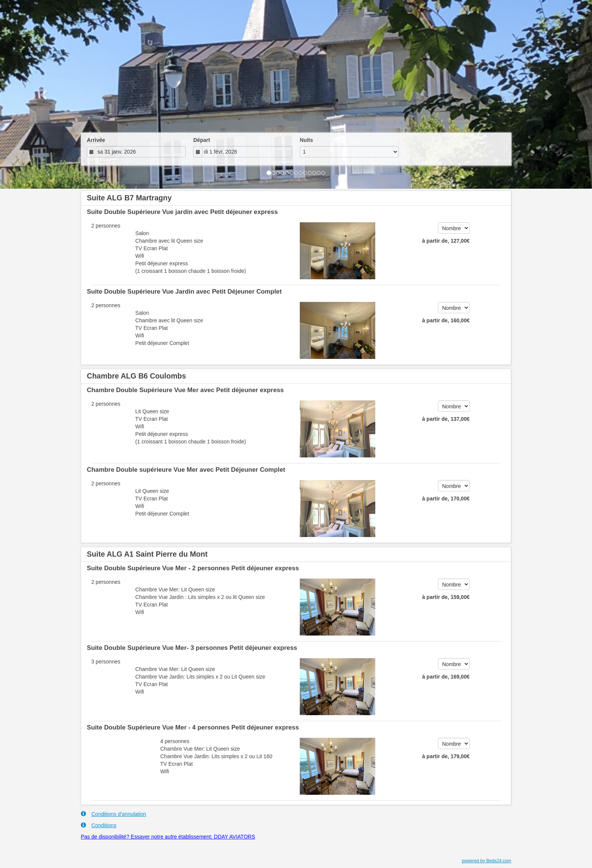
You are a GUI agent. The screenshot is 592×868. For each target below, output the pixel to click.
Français (92, 10)
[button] (44, 94)
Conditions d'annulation (113, 814)
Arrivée (96, 140)
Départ (202, 140)
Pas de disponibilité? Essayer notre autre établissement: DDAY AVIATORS (168, 837)
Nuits (306, 140)
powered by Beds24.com (486, 861)
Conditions (99, 825)
